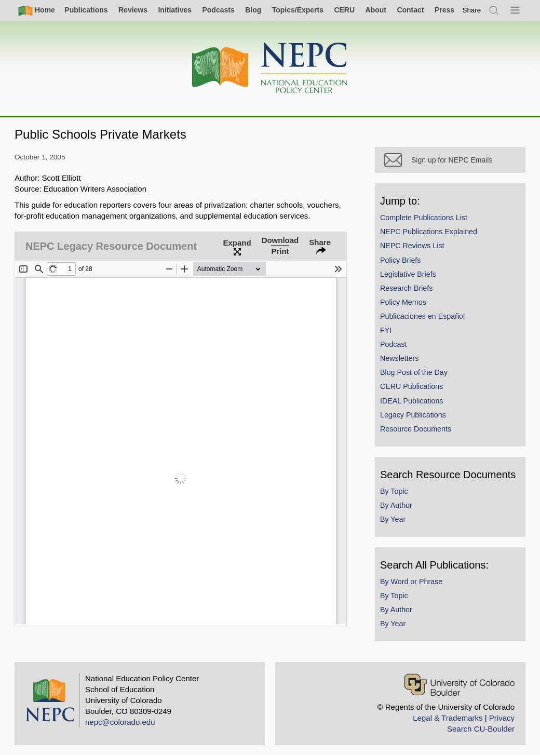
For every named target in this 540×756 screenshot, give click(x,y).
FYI (386, 330)
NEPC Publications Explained (429, 232)
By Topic (394, 491)
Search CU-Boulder (481, 729)
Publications (86, 10)
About (376, 10)
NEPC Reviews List (412, 246)
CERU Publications (411, 386)
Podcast (394, 344)
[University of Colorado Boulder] (459, 685)
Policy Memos (403, 302)
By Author (396, 505)
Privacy (502, 718)
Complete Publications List (424, 218)
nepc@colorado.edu (120, 722)
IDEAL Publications (411, 401)
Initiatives (175, 10)
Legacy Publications (413, 415)
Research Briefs (406, 288)
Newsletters (399, 358)
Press (444, 10)
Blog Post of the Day (414, 372)
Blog (253, 10)
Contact (410, 10)
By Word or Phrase (411, 582)
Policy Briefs (400, 260)
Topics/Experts (298, 10)
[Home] (270, 68)
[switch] (472, 10)
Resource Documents (416, 429)
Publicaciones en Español (422, 316)
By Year (393, 519)
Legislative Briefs (408, 274)
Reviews (133, 10)
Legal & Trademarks (448, 718)
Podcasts (218, 10)
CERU (344, 10)
